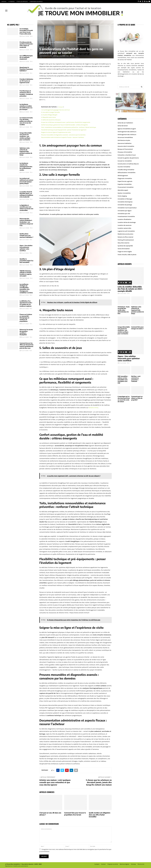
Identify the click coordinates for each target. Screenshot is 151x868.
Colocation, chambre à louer (127, 155)
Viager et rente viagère (125, 252)
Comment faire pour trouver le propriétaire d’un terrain (75, 814)
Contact (103, 864)
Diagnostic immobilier (125, 178)
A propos (97, 864)
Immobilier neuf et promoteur (127, 208)
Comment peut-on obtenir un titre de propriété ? (137, 398)
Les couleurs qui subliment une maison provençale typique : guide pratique (26, 181)
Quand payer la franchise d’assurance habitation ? (26, 69)
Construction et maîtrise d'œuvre (128, 164)
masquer (61, 107)
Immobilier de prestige (125, 205)
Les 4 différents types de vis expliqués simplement (26, 57)
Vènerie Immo (93, 408)
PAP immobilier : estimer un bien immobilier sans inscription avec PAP (123, 380)
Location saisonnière (124, 228)
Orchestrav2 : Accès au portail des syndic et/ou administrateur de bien (124, 310)
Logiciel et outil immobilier (126, 231)
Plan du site (141, 864)
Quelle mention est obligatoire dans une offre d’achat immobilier (100, 815)
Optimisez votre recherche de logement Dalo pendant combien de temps (26, 151)
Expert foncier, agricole (125, 181)
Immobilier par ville (124, 214)
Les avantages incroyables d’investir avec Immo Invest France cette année (26, 31)
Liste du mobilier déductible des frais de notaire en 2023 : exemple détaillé (130, 289)
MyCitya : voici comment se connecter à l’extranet (136, 379)
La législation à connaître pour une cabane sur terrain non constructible (26, 208)
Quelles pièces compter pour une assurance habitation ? (26, 235)
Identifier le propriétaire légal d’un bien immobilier (26, 261)
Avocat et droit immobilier (126, 146)
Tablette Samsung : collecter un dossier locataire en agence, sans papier (26, 273)
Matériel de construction (125, 234)
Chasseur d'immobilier (125, 152)
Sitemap (133, 864)
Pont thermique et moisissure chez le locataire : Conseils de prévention (26, 93)
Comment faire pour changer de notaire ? (137, 328)
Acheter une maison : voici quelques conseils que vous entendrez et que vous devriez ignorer (55, 782)
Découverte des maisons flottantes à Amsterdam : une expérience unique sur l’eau (26, 222)
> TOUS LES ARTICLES (22, 2)
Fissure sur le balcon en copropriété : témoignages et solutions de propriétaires (26, 318)
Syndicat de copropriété (125, 246)
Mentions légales (124, 864)
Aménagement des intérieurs (127, 135)
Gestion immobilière (124, 193)
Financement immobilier (126, 187)
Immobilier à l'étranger (125, 199)
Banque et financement (125, 149)
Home (41, 42)
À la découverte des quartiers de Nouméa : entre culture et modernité (26, 45)
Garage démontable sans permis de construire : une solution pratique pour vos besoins (26, 136)
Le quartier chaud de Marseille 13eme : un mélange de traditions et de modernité (26, 194)
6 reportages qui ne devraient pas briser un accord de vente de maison (124, 399)
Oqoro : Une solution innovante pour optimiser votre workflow (26, 248)
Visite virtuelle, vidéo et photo (127, 255)
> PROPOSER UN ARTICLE (36, 2)
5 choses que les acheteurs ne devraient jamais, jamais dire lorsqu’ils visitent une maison (99, 782)
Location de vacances (125, 225)
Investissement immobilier (126, 216)
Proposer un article (113, 864)
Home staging (122, 196)
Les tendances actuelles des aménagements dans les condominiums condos (26, 167)
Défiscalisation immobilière (127, 173)
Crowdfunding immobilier (126, 170)
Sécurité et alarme (123, 243)
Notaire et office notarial (125, 237)
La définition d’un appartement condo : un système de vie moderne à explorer (26, 304)
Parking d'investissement (126, 240)
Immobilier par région (125, 211)
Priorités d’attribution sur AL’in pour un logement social (26, 81)
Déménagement (123, 176)
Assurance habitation (125, 143)
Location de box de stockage (127, 222)
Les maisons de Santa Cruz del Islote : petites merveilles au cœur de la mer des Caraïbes (26, 121)
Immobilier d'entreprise (125, 202)
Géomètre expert (123, 190)
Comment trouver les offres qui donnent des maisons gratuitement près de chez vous (26, 346)
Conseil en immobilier (45, 46)
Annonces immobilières (125, 137)
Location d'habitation (125, 219)
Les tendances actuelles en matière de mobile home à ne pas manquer (26, 107)
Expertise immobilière (125, 184)
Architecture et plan (124, 140)
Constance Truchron (47, 56)
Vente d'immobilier (124, 249)
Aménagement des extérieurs (127, 132)
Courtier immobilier (124, 167)
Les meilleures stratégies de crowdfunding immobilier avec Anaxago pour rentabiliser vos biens (26, 288)
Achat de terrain (123, 126)
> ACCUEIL (4, 2)
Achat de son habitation (125, 123)
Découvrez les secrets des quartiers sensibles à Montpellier (26, 332)
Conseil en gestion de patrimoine (128, 158)
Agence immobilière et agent (127, 129)
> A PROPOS (11, 2)
